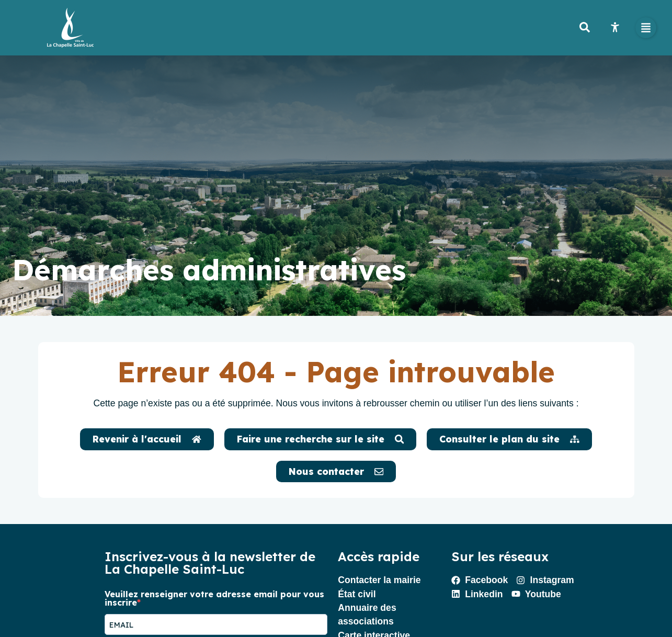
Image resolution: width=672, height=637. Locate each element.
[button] (646, 28)
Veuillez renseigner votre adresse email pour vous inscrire (214, 598)
